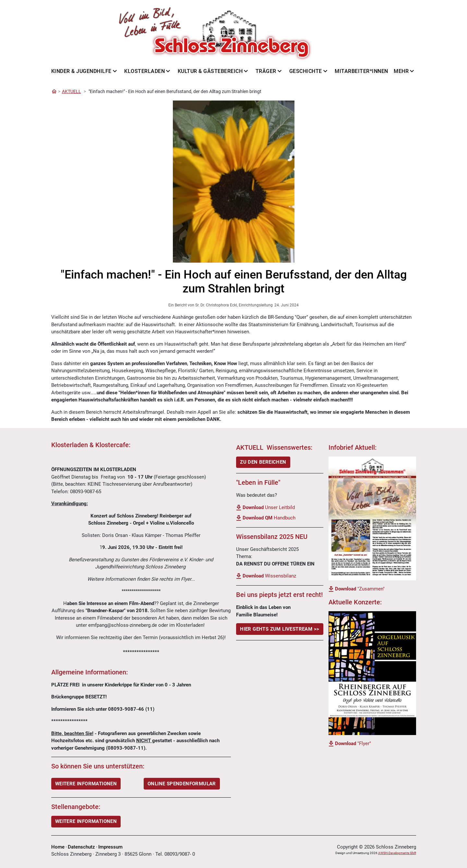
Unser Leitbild (269, 507)
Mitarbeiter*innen (361, 71)
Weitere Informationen (86, 821)
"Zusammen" (360, 589)
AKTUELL (72, 91)
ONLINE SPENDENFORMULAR (182, 784)
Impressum (110, 847)
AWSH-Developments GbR (397, 853)
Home (58, 847)
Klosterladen (144, 71)
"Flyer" (353, 743)
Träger (266, 71)
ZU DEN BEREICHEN (263, 462)
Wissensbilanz (269, 576)
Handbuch (269, 518)
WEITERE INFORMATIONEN (86, 784)
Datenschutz (81, 847)
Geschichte (306, 71)
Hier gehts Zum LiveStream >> (280, 629)
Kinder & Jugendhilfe (81, 71)
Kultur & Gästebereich (210, 71)
